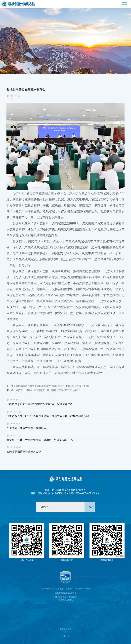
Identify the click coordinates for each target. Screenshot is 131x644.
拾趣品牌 (66, 636)
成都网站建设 (66, 629)
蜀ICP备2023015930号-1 (65, 593)
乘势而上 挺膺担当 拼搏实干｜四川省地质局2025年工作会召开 (43, 390)
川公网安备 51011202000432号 (65, 597)
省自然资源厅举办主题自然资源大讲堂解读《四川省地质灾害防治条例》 (48, 386)
